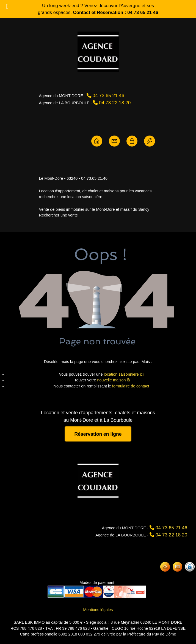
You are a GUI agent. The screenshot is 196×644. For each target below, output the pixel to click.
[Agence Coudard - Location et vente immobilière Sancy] (98, 52)
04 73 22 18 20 (115, 103)
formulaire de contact (131, 386)
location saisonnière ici (124, 374)
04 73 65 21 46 (108, 95)
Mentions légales (98, 610)
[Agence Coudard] (98, 480)
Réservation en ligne (98, 434)
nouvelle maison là (113, 380)
